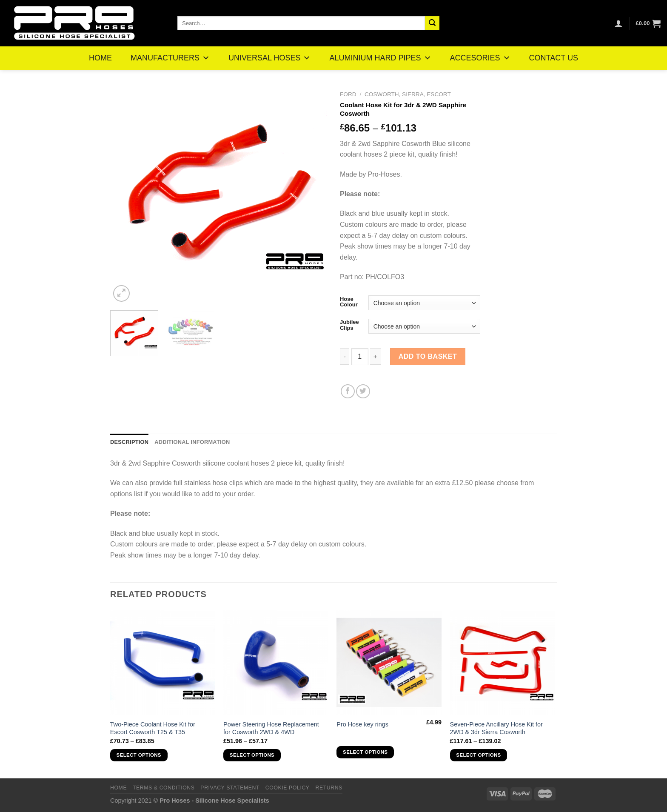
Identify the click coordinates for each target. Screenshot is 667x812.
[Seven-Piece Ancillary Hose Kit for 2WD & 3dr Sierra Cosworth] (503, 662)
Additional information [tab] (192, 442)
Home (118, 788)
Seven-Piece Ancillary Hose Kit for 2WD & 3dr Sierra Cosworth (496, 728)
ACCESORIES (480, 58)
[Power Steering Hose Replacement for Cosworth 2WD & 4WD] (276, 662)
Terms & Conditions (164, 788)
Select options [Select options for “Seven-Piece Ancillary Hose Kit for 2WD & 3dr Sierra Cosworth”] (478, 755)
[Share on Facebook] (348, 391)
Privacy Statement (230, 788)
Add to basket (428, 356)
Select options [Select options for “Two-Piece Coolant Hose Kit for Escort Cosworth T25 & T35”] (139, 755)
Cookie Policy (288, 788)
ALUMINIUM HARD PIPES (380, 58)
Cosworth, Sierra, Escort (408, 94)
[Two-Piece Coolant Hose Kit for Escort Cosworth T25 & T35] (163, 662)
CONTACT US (554, 58)
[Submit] (432, 23)
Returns (329, 788)
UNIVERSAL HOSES (269, 58)
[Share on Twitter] (363, 391)
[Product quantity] (360, 357)
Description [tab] (129, 442)
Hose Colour (349, 302)
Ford (348, 94)
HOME (100, 58)
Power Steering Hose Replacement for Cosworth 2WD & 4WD (271, 728)
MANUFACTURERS (170, 58)
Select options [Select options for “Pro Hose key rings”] (365, 752)
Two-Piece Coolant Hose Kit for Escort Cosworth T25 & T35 (153, 728)
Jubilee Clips (349, 325)
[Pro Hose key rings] (389, 662)
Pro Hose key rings (362, 724)
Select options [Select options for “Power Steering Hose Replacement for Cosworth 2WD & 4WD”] (252, 755)
